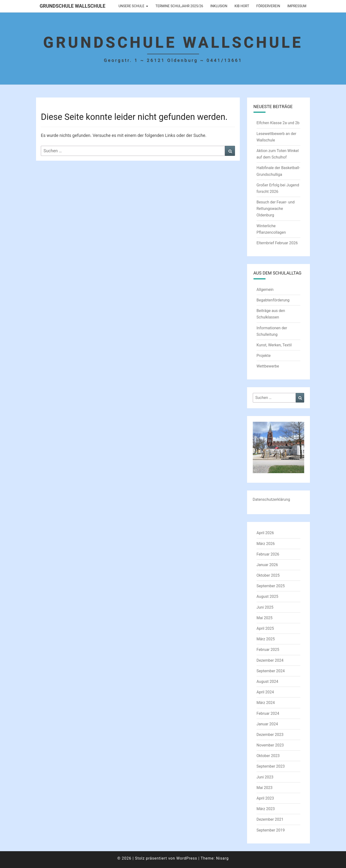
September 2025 (271, 586)
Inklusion (219, 6)
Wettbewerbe (268, 366)
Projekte (264, 356)
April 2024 (265, 692)
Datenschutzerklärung (272, 499)
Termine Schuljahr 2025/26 (179, 6)
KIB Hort (242, 6)
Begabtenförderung (273, 300)
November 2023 (270, 745)
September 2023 (271, 766)
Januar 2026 (267, 565)
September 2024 (271, 671)
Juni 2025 (265, 607)
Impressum (297, 6)
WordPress (187, 858)
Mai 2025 (265, 618)
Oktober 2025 (268, 575)
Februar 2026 (268, 554)
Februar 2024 (268, 713)
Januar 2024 (267, 724)
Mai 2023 (265, 788)
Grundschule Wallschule (72, 6)
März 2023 (266, 809)
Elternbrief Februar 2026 (277, 243)
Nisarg (222, 858)
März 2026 (266, 544)
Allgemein (265, 290)
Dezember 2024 (270, 660)
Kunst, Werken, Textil (274, 345)
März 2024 (266, 703)
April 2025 (265, 628)
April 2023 (265, 798)
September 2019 (271, 830)
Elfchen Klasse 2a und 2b (278, 123)
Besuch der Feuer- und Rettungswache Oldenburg (276, 209)
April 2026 (265, 533)
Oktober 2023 (268, 756)
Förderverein (268, 6)
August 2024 (267, 682)
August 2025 (267, 596)
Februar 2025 (268, 650)
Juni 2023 (265, 777)
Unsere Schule (131, 6)
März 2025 (266, 639)
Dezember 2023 (270, 735)
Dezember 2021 (270, 819)
